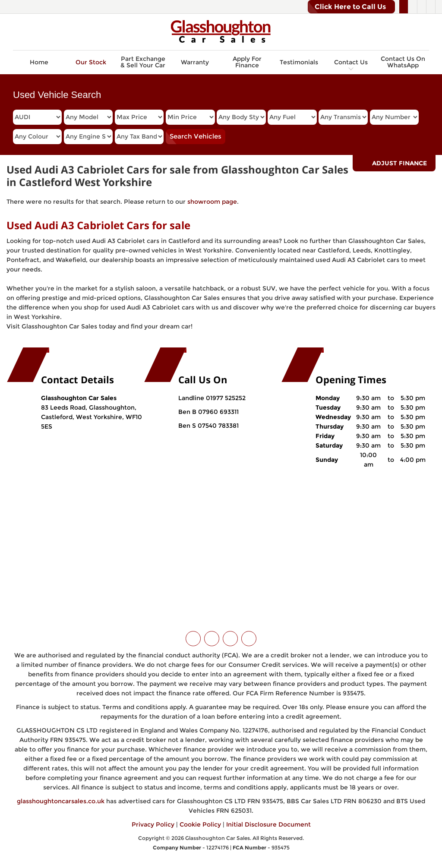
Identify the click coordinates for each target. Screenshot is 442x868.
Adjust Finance (399, 163)
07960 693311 (218, 412)
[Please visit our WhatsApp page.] (431, 7)
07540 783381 (217, 426)
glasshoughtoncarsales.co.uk (61, 801)
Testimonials (299, 62)
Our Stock (91, 62)
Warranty (195, 62)
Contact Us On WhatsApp (403, 62)
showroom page (212, 202)
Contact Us (351, 62)
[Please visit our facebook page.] (412, 7)
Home (39, 62)
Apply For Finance (247, 62)
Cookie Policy (200, 824)
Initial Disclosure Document (268, 824)
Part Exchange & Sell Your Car (143, 62)
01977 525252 (226, 398)
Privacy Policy (153, 824)
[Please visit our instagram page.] (421, 7)
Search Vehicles (196, 136)
